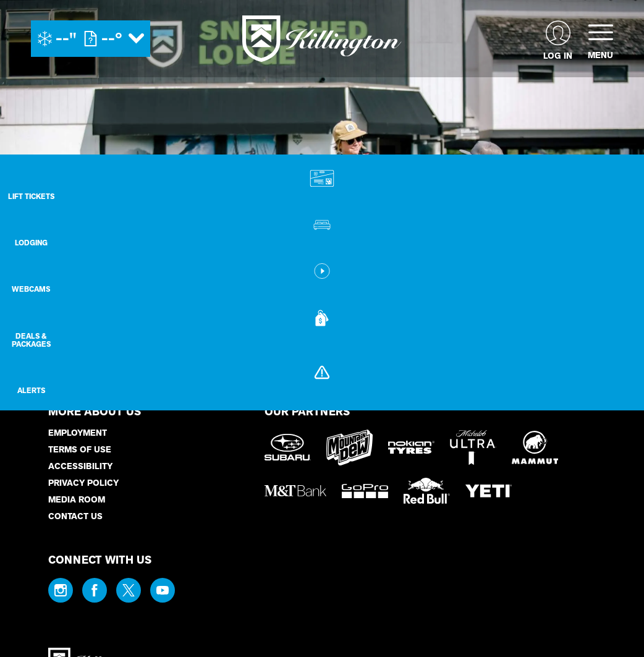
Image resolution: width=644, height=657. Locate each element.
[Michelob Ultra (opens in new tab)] (473, 447)
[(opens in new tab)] (558, 39)
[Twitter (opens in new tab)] (129, 590)
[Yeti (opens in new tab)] (489, 491)
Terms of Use (80, 450)
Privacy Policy (83, 483)
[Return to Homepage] (322, 39)
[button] (613, 188)
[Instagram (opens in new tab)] (61, 590)
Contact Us (75, 516)
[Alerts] (613, 402)
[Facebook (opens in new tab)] (95, 590)
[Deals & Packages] (613, 346)
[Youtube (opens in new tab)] (163, 590)
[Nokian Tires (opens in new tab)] (411, 447)
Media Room (77, 500)
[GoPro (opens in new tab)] (365, 491)
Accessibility (80, 466)
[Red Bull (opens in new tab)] (427, 491)
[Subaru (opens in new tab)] (288, 447)
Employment (78, 433)
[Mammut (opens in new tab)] (535, 447)
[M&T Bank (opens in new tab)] (295, 491)
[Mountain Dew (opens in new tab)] (350, 448)
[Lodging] (613, 239)
